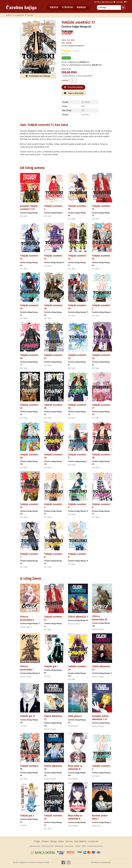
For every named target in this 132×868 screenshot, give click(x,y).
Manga (81, 7)
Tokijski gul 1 (51, 666)
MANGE (69, 43)
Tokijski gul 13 (27, 716)
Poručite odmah (73, 87)
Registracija (108, 2)
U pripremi (19, 15)
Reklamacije (59, 846)
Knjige (54, 7)
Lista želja (118, 2)
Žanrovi (30, 15)
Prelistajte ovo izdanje (38, 76)
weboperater (106, 862)
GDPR (84, 846)
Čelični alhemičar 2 (78, 617)
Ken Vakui (71, 40)
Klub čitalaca (80, 841)
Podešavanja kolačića (95, 846)
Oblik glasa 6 (75, 716)
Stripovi (67, 7)
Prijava (98, 2)
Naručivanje (69, 846)
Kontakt (78, 846)
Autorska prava (35, 846)
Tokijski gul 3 (27, 816)
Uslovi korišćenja (48, 846)
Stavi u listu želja (74, 93)
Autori (9, 15)
